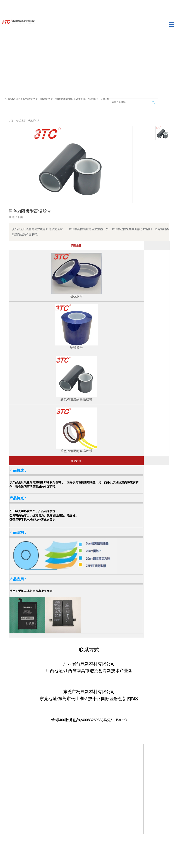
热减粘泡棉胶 (46, 99)
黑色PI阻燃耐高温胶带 (76, 399)
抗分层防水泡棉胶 (63, 99)
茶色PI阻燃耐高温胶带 (76, 451)
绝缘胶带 (76, 348)
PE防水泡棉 (80, 99)
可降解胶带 (93, 99)
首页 (11, 121)
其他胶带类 (34, 121)
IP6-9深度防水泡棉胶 (27, 99)
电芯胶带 (76, 296)
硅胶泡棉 (105, 99)
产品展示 (21, 121)
